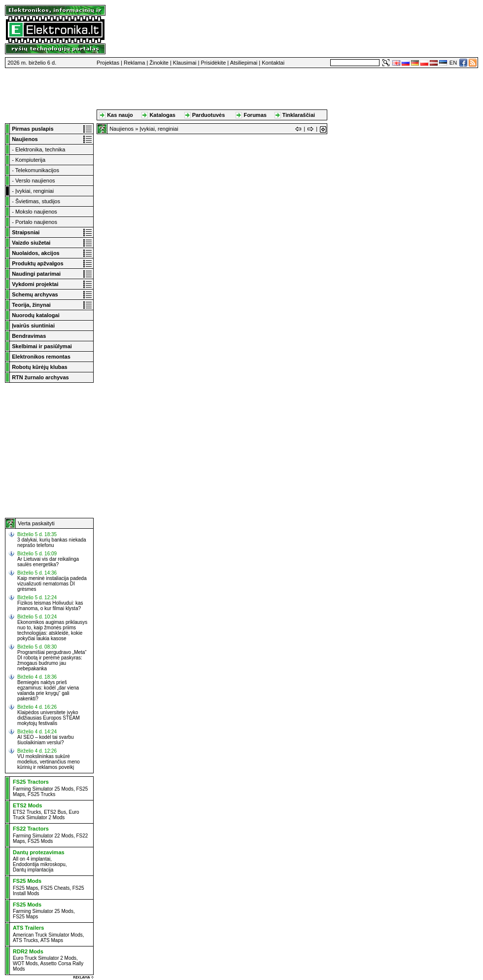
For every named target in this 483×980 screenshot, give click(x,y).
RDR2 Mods (28, 951)
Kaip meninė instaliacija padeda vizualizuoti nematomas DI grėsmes (52, 584)
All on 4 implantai (32, 859)
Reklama (134, 63)
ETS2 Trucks (27, 812)
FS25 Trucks (41, 794)
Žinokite (159, 63)
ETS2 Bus (55, 812)
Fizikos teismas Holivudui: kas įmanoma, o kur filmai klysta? (50, 606)
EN (453, 63)
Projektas (108, 63)
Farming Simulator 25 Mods (43, 789)
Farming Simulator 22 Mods (43, 836)
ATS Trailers (28, 928)
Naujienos (121, 129)
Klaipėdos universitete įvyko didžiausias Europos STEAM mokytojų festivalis (49, 718)
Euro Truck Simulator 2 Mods (46, 815)
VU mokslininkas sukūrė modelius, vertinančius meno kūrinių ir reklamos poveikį (49, 762)
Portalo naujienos (36, 222)
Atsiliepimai (244, 63)
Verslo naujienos (35, 181)
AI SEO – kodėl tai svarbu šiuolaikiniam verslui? (46, 740)
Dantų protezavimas (39, 852)
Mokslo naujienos (36, 212)
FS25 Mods (40, 841)
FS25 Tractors (31, 782)
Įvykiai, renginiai (34, 191)
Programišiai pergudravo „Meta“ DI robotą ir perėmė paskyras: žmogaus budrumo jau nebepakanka (52, 660)
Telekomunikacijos (37, 170)
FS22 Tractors (31, 829)
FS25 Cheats (55, 888)
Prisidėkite (214, 63)
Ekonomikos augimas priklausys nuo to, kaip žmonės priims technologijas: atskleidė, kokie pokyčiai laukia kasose (52, 630)
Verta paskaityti (36, 523)
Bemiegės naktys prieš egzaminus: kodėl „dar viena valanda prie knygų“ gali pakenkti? (48, 690)
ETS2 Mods (27, 805)
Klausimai (185, 63)
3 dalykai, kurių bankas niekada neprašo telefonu (52, 543)
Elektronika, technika (40, 149)
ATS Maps (52, 940)
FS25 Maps (25, 888)
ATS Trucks (25, 940)
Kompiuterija (30, 160)
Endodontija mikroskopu (39, 864)
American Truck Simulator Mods (48, 935)
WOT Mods (25, 963)
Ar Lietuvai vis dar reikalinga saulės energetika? (48, 562)
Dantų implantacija (33, 870)
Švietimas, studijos (38, 201)
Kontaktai (273, 63)
